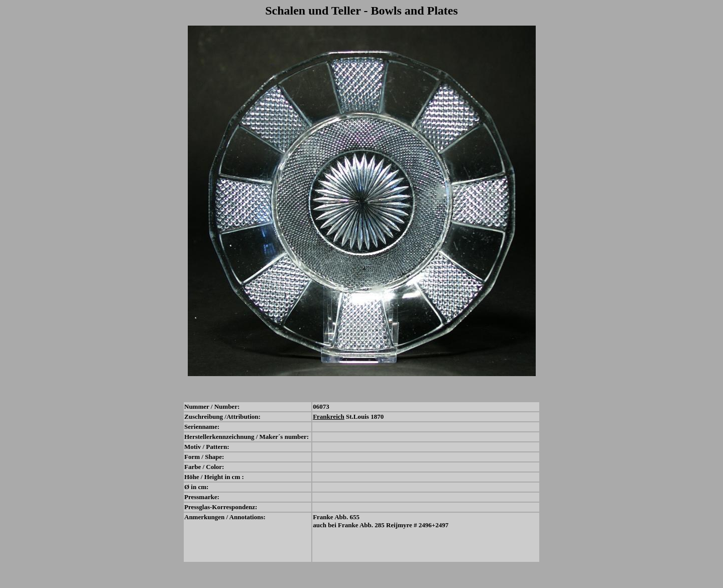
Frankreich (329, 417)
